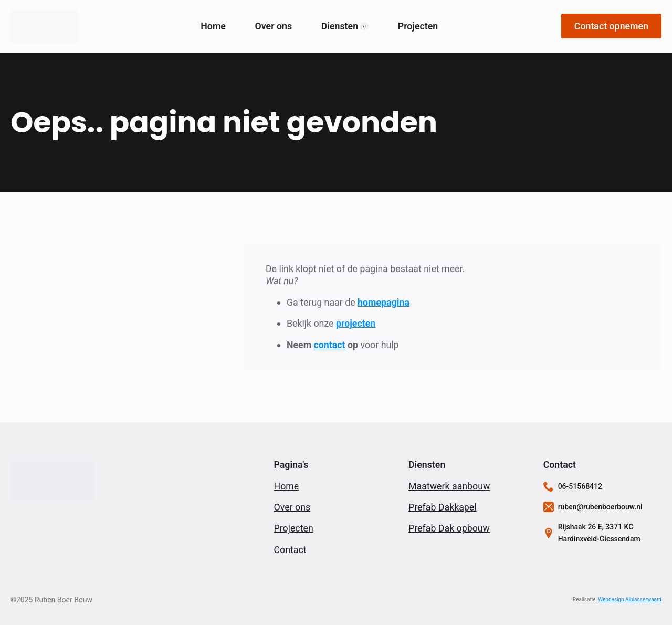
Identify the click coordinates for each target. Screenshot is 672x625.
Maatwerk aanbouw (449, 486)
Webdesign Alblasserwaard (630, 600)
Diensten (340, 26)
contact (330, 345)
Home (213, 26)
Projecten (418, 26)
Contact (290, 550)
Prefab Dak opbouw (449, 528)
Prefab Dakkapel (443, 507)
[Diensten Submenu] (364, 26)
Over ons (274, 26)
